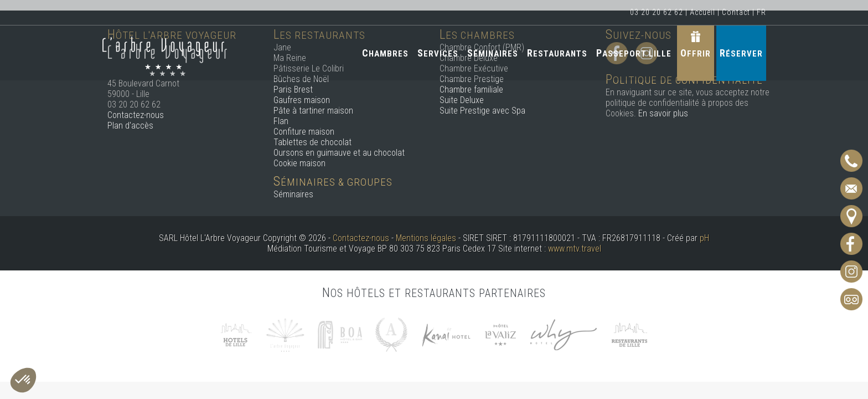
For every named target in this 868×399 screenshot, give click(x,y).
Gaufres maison (302, 100)
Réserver (741, 53)
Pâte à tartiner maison (313, 111)
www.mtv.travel (575, 249)
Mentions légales (426, 238)
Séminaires (493, 53)
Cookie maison (299, 163)
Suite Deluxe (462, 100)
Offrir (696, 53)
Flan (281, 121)
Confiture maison (304, 132)
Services (438, 53)
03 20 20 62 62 (657, 12)
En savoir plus (663, 113)
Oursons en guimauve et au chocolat (339, 153)
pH (704, 238)
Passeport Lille (634, 53)
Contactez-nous (136, 115)
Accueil (702, 12)
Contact (736, 12)
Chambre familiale (471, 89)
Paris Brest (293, 89)
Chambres (385, 53)
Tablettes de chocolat (312, 142)
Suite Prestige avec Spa (482, 111)
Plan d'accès (130, 126)
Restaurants (557, 53)
